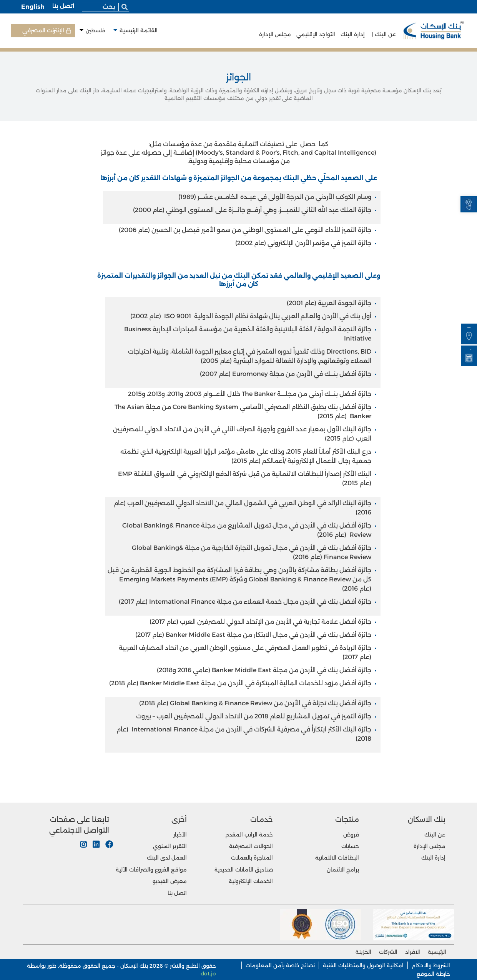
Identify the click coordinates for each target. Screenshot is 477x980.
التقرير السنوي (170, 846)
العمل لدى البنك (167, 858)
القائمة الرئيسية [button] (139, 30)
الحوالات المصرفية (251, 846)
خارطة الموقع (433, 974)
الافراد (413, 952)
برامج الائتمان (343, 870)
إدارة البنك (352, 34)
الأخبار (180, 835)
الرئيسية (437, 952)
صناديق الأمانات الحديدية (244, 870)
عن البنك (435, 835)
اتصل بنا (63, 6)
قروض (351, 835)
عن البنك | (382, 34)
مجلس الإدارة (275, 34)
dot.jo (208, 973)
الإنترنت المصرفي (43, 30)
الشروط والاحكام (431, 965)
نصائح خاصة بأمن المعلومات (280, 965)
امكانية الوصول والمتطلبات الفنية (363, 965)
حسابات (350, 846)
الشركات (388, 952)
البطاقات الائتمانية (337, 858)
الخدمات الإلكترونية (251, 881)
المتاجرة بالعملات (252, 858)
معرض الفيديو (170, 881)
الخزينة (363, 952)
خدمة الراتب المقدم (249, 835)
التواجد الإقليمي (315, 34)
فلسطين (95, 31)
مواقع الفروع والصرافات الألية (151, 870)
